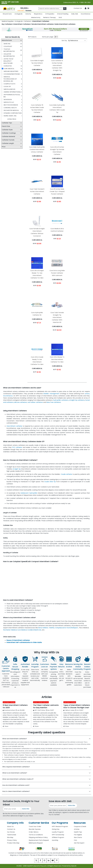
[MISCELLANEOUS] (3, 89)
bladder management (51, 394)
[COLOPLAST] (3, 46)
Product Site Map (13, 843)
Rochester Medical (10, 630)
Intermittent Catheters (9, 702)
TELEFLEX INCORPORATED (10, 50)
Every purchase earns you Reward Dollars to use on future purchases (87, 681)
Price (4, 147)
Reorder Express (35, 829)
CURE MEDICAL (10, 69)
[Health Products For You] (9, 9)
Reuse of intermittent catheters (18, 640)
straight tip (17, 469)
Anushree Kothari (9, 710)
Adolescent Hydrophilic (29, 493)
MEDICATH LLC (10, 102)
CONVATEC (8, 66)
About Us (10, 826)
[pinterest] (59, 860)
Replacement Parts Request (39, 840)
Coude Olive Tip (50, 482)
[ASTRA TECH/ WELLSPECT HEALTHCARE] (3, 59)
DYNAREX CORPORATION (13, 113)
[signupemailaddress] (12, 809)
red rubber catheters (35, 402)
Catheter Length (8, 143)
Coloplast (58, 628)
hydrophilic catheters (61, 400)
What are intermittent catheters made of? (18, 779)
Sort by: (64, 41)
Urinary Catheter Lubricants (41, 702)
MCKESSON (8, 100)
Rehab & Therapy (49, 17)
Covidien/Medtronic (34, 630)
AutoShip (55, 840)
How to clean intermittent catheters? (16, 791)
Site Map (10, 837)
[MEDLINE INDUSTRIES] (3, 71)
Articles (77, 829)
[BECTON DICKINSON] (3, 105)
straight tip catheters (77, 400)
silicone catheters (21, 402)
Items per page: (48, 37)
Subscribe (26, 809)
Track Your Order (35, 826)
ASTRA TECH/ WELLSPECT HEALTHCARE (9, 61)
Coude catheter (67, 474)
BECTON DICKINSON (11, 105)
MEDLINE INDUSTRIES (12, 71)
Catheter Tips (8, 123)
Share (5, 726)
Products (32, 37)
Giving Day (56, 829)
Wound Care (7, 14)
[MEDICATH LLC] (3, 102)
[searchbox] (52, 9)
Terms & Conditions (36, 835)
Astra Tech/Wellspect (70, 628)
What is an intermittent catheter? (15, 773)
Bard (40, 628)
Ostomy (28, 14)
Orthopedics (50, 14)
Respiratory (38, 14)
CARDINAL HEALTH (11, 108)
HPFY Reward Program (60, 826)
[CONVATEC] (3, 66)
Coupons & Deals (80, 826)
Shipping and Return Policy (38, 837)
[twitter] (34, 860)
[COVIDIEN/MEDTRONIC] (3, 74)
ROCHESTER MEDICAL (12, 110)
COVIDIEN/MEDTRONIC (13, 74)
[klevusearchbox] (65, 9)
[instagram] (44, 860)
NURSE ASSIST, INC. (11, 116)
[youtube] (54, 860)
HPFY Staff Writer (39, 710)
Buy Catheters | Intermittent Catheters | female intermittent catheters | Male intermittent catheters (39, 24)
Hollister (45, 628)
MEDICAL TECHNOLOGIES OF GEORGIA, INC (11, 79)
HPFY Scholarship (58, 835)
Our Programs (60, 823)
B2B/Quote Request (36, 843)
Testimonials (12, 835)
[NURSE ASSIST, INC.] (3, 116)
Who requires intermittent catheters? (16, 767)
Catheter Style (8, 130)
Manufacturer (7, 40)
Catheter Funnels (9, 140)
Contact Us (78, 8)
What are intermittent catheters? (15, 739)
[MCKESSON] (3, 99)
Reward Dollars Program (87, 667)
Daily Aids (75, 14)
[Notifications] (86, 8)
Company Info (15, 823)
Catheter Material (9, 136)
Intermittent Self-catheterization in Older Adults (24, 642)
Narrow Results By (12, 37)
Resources (80, 823)
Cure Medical (22, 630)
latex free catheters (54, 402)
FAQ (75, 840)
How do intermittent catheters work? (16, 785)
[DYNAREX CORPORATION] (3, 113)
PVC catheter (17, 447)
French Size (7, 126)
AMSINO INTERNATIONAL (13, 92)
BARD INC (8, 44)
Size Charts (78, 837)
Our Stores (11, 832)
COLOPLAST (9, 46)
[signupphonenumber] (58, 806)
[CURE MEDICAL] (3, 69)
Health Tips (78, 832)
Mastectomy (36, 17)
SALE (60, 17)
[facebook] (39, 860)
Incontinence (86, 14)
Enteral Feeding (63, 14)
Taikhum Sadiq (69, 710)
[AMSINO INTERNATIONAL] (3, 92)
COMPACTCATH (10, 84)
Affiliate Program (58, 837)
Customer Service (39, 823)
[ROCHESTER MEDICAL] (3, 110)
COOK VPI (8, 87)
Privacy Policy (12, 840)
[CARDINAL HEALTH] (3, 108)
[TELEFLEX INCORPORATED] (3, 49)
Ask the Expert (79, 843)
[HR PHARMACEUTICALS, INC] (3, 95)
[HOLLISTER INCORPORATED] (3, 54)
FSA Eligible (78, 835)
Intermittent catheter (14, 426)
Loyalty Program (58, 832)
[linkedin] (49, 860)
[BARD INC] (3, 44)
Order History (34, 832)
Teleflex (52, 628)
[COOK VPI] (3, 86)
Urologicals (18, 14)
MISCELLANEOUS (10, 89)
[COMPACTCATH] (3, 84)
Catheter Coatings (9, 133)
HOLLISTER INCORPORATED (10, 55)
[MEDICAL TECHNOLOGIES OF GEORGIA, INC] (3, 77)
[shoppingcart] (88, 8)
